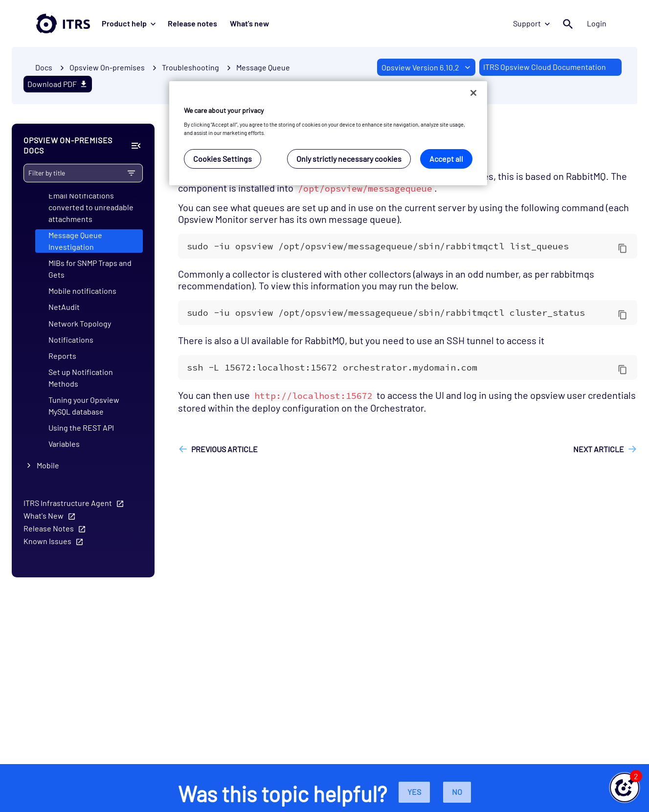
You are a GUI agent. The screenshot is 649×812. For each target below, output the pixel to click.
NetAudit (64, 307)
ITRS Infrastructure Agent (68, 503)
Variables (64, 444)
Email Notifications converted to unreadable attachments (91, 207)
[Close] (473, 93)
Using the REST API (81, 428)
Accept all (446, 159)
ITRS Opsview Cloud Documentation (545, 67)
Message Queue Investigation (75, 241)
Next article (599, 449)
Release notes (192, 23)
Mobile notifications (82, 291)
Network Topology (80, 323)
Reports (62, 356)
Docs (44, 67)
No (457, 792)
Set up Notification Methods (81, 378)
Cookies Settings (223, 159)
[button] (625, 788)
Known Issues (47, 541)
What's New (44, 516)
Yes (414, 792)
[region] (328, 133)
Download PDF (58, 84)
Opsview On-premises (107, 67)
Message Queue (263, 67)
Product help (129, 23)
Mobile (48, 465)
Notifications (71, 340)
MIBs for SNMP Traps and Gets (90, 269)
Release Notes (49, 528)
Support (533, 23)
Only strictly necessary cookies (349, 159)
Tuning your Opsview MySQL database (84, 406)
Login (598, 23)
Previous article (224, 449)
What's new (248, 23)
